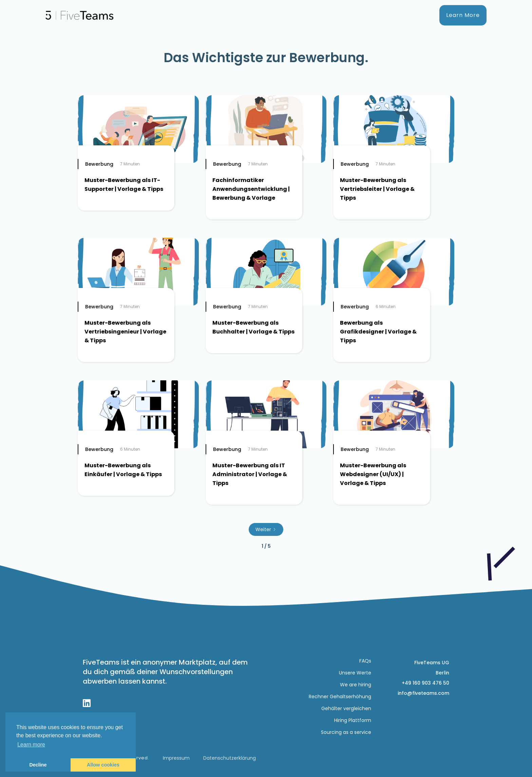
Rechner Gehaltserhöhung (340, 697)
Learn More (463, 15)
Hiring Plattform (353, 720)
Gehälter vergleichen (346, 708)
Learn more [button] (31, 745)
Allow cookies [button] (103, 765)
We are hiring (356, 685)
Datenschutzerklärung (230, 758)
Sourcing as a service (346, 732)
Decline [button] (38, 765)
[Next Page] (266, 529)
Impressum (176, 758)
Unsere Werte (355, 673)
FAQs (365, 661)
